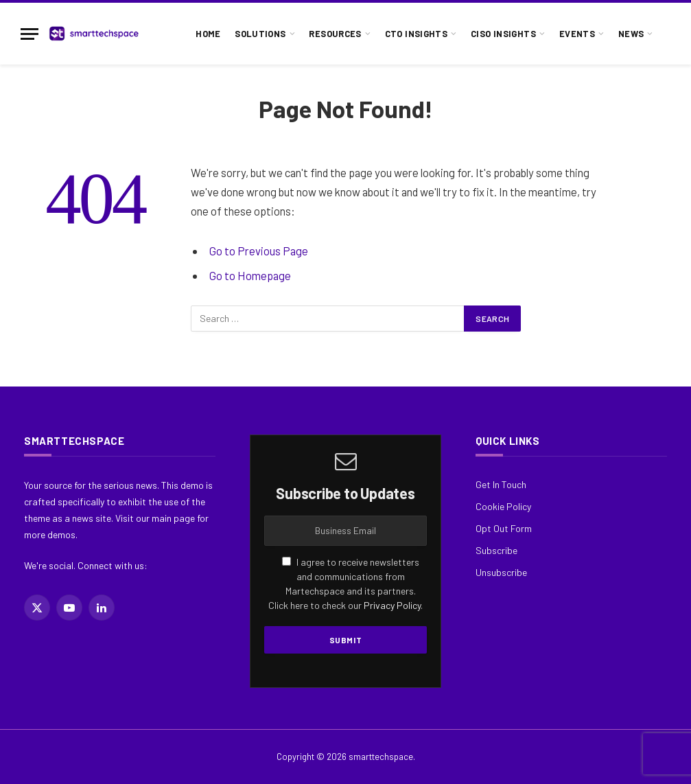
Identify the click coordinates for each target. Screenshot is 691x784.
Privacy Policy (392, 605)
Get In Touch (501, 484)
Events (577, 34)
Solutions (260, 34)
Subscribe (496, 550)
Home (208, 34)
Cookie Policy (503, 506)
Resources (335, 34)
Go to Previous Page (259, 251)
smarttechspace (381, 757)
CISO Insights (503, 34)
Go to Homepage (250, 275)
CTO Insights (417, 34)
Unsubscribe (501, 572)
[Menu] (30, 34)
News (631, 34)
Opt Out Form (504, 528)
